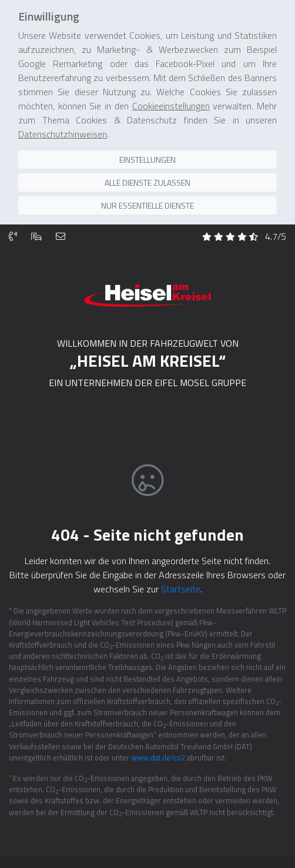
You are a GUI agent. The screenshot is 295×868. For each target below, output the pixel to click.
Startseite (181, 582)
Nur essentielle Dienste (147, 200)
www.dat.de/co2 (158, 750)
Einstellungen (147, 154)
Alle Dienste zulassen (147, 177)
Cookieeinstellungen (171, 100)
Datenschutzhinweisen (63, 129)
